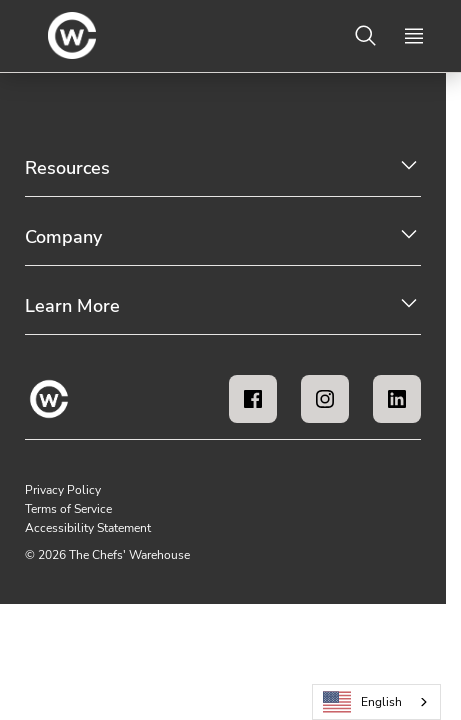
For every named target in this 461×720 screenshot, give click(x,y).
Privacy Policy (63, 490)
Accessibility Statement (88, 528)
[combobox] (376, 702)
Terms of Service (68, 509)
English (363, 702)
